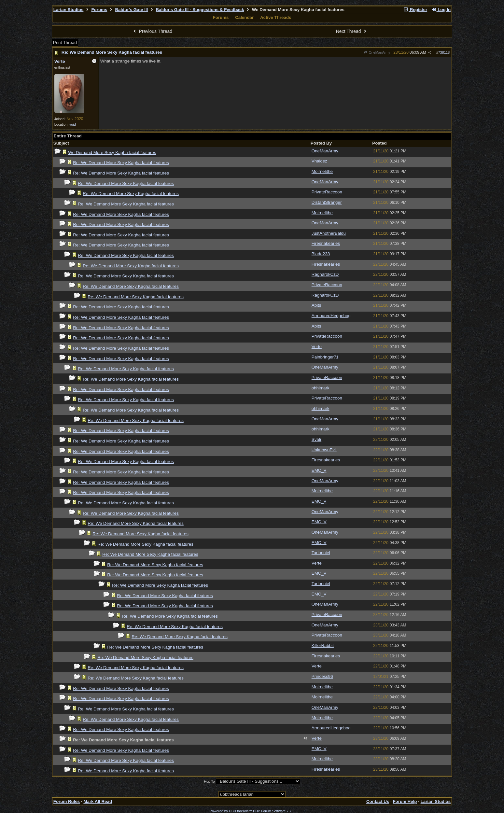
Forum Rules (67, 801)
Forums (99, 10)
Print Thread (65, 42)
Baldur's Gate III (131, 10)
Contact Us (378, 801)
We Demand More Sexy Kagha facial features (112, 153)
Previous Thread (152, 31)
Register (415, 10)
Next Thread (352, 31)
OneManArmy (377, 52)
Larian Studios (69, 10)
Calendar (244, 17)
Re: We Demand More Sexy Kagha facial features (112, 52)
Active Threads (276, 17)
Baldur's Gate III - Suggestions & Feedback (200, 10)
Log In (441, 10)
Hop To (209, 781)
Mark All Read (98, 801)
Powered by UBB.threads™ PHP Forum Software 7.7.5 (252, 811)
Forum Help (405, 801)
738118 (444, 52)
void (73, 124)
